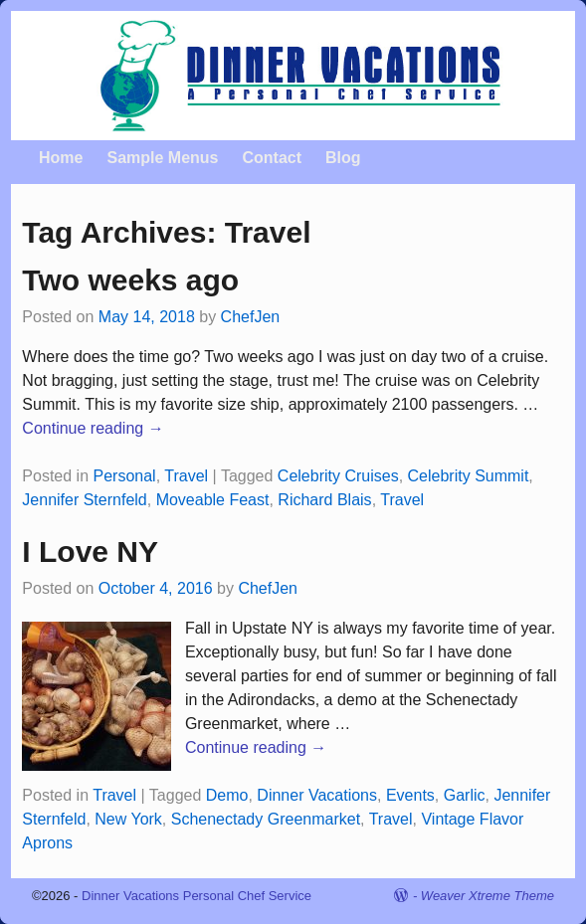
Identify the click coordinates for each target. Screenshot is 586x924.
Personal (125, 476)
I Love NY (90, 552)
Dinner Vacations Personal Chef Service (196, 896)
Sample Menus (162, 158)
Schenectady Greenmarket (266, 819)
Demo (227, 795)
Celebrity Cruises (338, 476)
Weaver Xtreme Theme (488, 896)
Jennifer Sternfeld (84, 500)
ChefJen (251, 317)
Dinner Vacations (317, 795)
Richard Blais (324, 500)
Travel (186, 476)
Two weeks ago (130, 280)
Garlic (465, 795)
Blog (343, 158)
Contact (272, 158)
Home (61, 158)
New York (128, 819)
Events (410, 795)
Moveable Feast (213, 500)
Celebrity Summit (469, 476)
